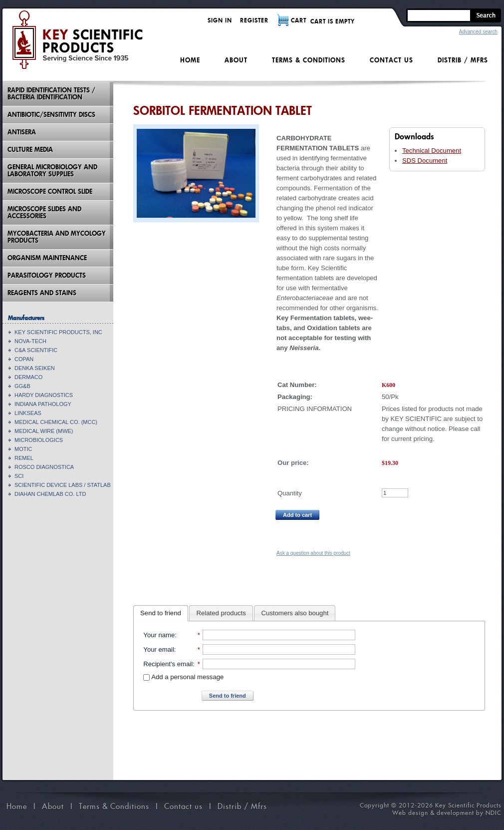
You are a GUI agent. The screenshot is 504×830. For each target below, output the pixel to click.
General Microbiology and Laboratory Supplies (52, 171)
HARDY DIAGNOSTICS (44, 395)
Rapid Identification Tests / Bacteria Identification (51, 94)
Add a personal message (183, 677)
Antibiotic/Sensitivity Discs (51, 115)
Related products (221, 613)
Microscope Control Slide (50, 192)
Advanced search (478, 32)
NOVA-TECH (30, 341)
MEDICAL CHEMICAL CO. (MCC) (56, 422)
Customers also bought (295, 613)
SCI (19, 476)
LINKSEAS (28, 413)
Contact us (391, 60)
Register (254, 20)
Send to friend (161, 613)
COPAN (24, 359)
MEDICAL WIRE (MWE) (44, 431)
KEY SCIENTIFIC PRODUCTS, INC (58, 332)
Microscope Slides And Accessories (44, 212)
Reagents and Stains (42, 293)
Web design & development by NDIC (447, 813)
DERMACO (28, 377)
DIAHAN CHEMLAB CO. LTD (50, 494)
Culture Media (30, 150)
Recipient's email (168, 664)
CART (299, 20)
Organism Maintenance (47, 258)
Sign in (220, 20)
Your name (159, 635)
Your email (158, 649)
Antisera (22, 132)
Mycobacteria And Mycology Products (57, 237)
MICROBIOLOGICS (39, 440)
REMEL (24, 458)
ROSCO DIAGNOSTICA (44, 467)
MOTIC (23, 449)
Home (190, 60)
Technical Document (432, 151)
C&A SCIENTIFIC (36, 350)
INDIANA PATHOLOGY (43, 404)
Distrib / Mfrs (463, 60)
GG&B (22, 386)
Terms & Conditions (309, 60)
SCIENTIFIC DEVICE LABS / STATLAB (63, 485)
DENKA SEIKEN (35, 368)
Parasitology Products (47, 275)
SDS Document (425, 161)
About (236, 60)
